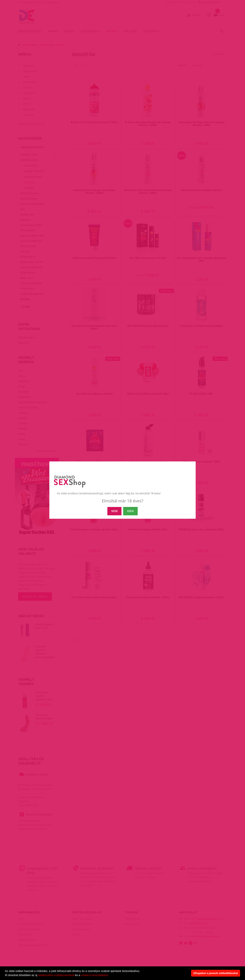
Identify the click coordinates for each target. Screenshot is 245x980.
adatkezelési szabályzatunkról (56, 975)
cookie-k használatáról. (95, 975)
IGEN (130, 511)
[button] (110, 976)
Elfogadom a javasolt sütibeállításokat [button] (216, 973)
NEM (114, 511)
